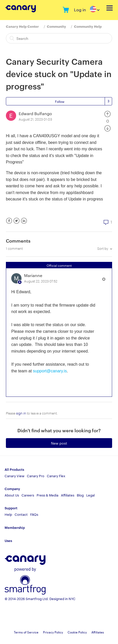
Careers (28, 495)
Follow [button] (60, 101)
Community (56, 26)
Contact (21, 514)
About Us (12, 495)
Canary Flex (56, 476)
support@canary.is (50, 371)
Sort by (103, 248)
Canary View (14, 476)
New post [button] (59, 443)
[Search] (59, 38)
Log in (80, 10)
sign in (21, 413)
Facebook (9, 221)
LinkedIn (24, 221)
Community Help (88, 26)
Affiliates (68, 495)
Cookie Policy (77, 632)
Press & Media (47, 495)
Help (8, 514)
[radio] (108, 113)
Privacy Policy (53, 632)
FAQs (34, 514)
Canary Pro (36, 476)
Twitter (17, 221)
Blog (80, 495)
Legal (90, 495)
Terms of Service (26, 632)
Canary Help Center (22, 26)
